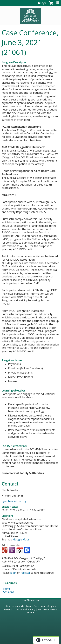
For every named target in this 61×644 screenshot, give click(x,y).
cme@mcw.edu (31, 600)
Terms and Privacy (25, 609)
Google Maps (21, 539)
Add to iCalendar (20, 550)
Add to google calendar (5, 550)
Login (43, 3)
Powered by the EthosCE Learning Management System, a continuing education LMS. (46, 640)
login (13, 573)
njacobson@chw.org (14, 501)
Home (7, 589)
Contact (10, 484)
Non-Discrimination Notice (43, 611)
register (25, 573)
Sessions (9, 592)
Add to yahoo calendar (12, 550)
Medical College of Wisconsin (30, 606)
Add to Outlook (27, 550)
